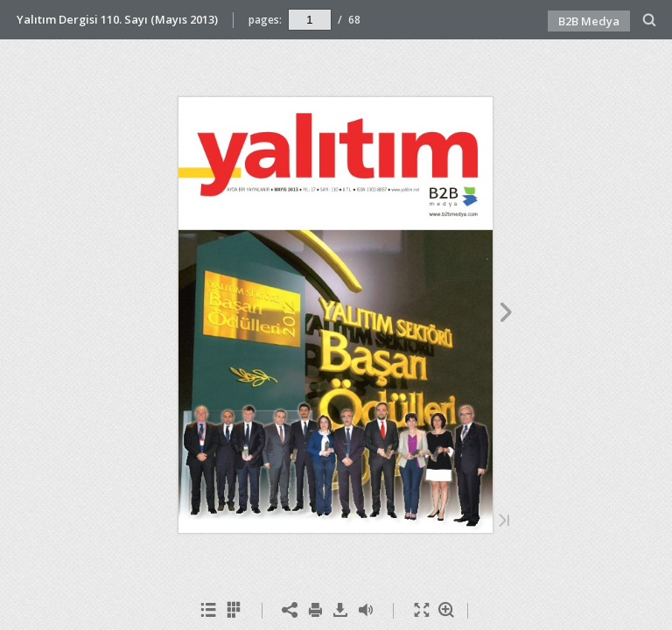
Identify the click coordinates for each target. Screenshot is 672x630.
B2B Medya (589, 21)
